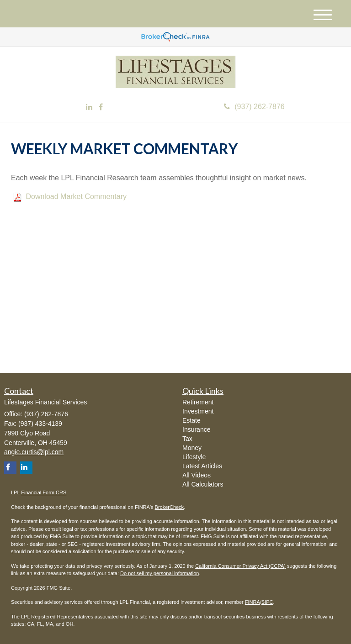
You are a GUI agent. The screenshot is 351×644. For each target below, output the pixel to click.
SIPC (267, 602)
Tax (187, 439)
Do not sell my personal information (160, 573)
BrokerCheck (170, 507)
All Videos (197, 475)
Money (192, 448)
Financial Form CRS (44, 492)
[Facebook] (101, 107)
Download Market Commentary (76, 196)
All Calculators (203, 484)
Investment (198, 411)
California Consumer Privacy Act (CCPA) (240, 566)
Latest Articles (202, 466)
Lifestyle (194, 457)
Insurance (196, 429)
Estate (191, 420)
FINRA (253, 602)
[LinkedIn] (89, 107)
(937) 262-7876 (254, 107)
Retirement (198, 402)
